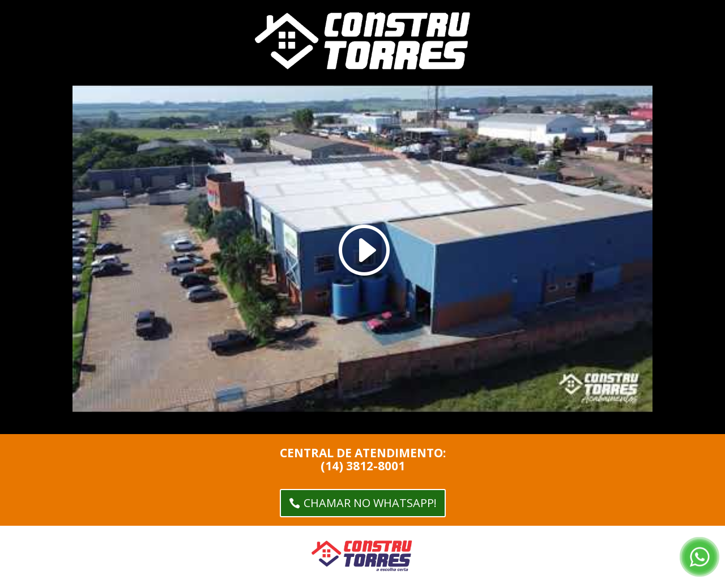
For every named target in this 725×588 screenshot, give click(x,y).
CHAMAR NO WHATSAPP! (370, 503)
